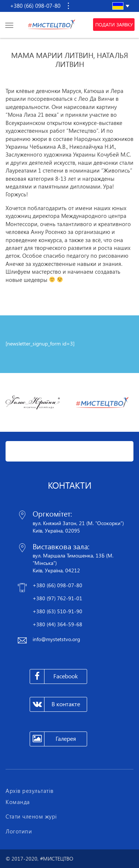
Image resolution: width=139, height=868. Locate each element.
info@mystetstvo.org (56, 639)
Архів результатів (30, 791)
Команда (18, 802)
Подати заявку (114, 25)
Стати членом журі (31, 816)
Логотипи (19, 831)
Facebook (54, 676)
